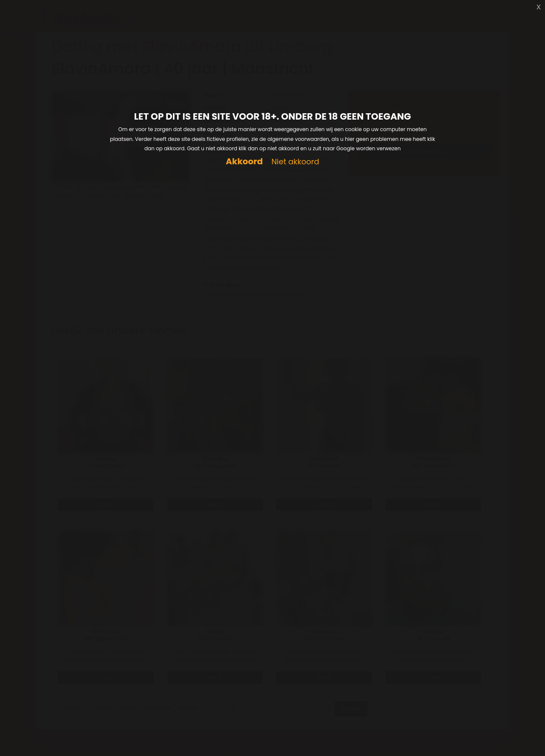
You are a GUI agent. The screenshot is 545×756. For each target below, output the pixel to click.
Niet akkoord (295, 162)
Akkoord (244, 162)
